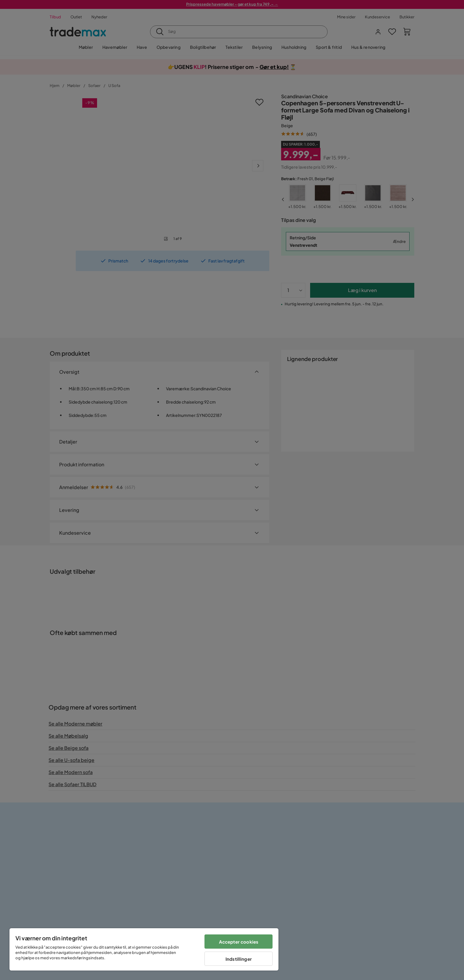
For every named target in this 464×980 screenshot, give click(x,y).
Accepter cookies (239, 942)
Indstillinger (239, 959)
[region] (144, 949)
